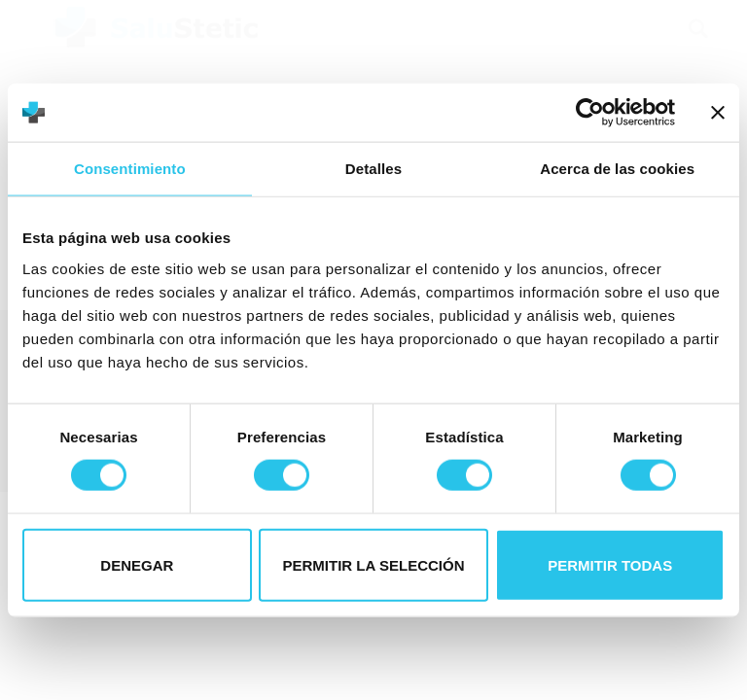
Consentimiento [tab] (130, 169)
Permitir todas (610, 564)
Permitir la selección (374, 564)
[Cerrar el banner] (718, 113)
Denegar (137, 564)
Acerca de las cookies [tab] (617, 169)
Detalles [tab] (373, 169)
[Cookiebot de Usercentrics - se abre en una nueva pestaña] (590, 113)
